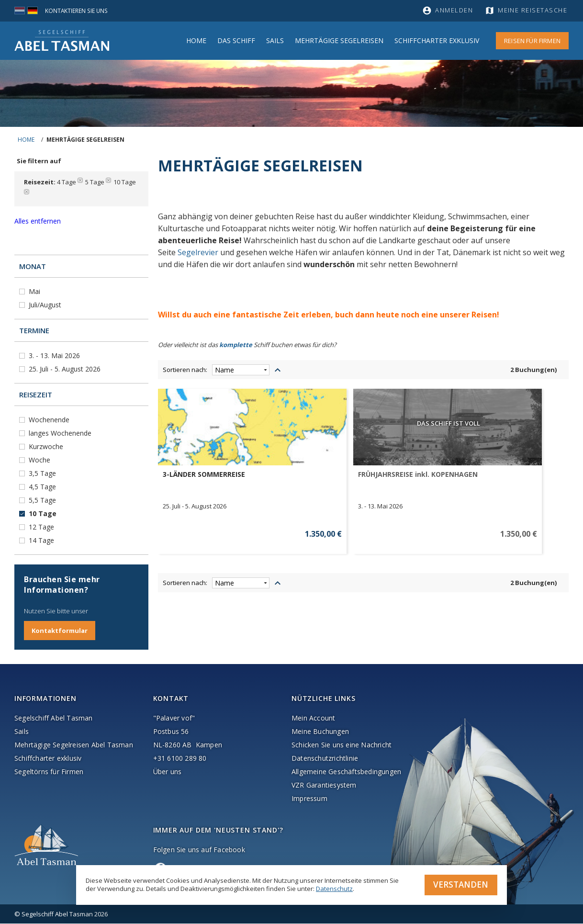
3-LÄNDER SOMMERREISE (204, 474)
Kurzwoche (47, 446)
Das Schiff (236, 40)
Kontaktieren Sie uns (79, 11)
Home (196, 40)
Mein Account (313, 718)
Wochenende (50, 420)
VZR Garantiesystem (324, 785)
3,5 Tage (43, 473)
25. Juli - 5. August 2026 (66, 369)
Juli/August (46, 305)
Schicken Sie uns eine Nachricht (342, 745)
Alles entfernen (38, 221)
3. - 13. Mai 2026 (55, 355)
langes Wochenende (61, 433)
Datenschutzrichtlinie (325, 759)
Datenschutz (334, 888)
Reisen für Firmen (532, 41)
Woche (40, 460)
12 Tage (42, 527)
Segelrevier (198, 252)
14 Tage (42, 540)
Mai (35, 291)
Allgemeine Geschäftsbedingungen (346, 772)
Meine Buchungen (320, 732)
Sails (275, 40)
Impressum (309, 799)
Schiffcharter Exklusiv (437, 40)
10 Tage (44, 513)
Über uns (168, 772)
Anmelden (454, 11)
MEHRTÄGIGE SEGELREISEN (339, 40)
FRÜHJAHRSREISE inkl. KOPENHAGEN (303, 479)
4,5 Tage (43, 487)
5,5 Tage (43, 500)
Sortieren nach (184, 370)
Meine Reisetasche (534, 11)
